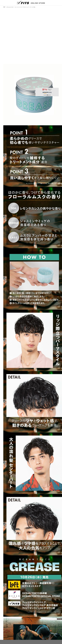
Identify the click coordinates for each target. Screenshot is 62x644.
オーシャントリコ (10, 7)
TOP (4, 7)
